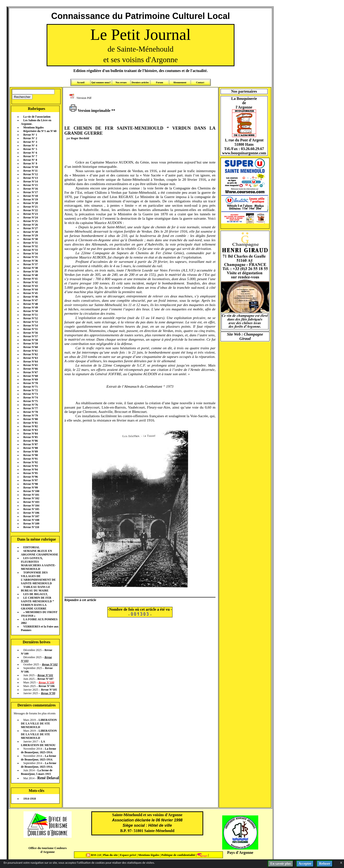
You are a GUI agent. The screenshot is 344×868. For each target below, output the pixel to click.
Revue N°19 (31, 199)
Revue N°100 (31, 491)
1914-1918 (30, 799)
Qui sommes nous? (101, 82)
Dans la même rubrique (36, 539)
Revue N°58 (31, 340)
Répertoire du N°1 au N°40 (40, 131)
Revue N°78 (31, 412)
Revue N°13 (31, 178)
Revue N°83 (31, 430)
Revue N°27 (31, 228)
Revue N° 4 (30, 145)
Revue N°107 (31, 516)
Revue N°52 (31, 318)
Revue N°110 (31, 527)
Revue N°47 (31, 300)
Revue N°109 (31, 524)
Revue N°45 (31, 293)
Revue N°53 (31, 322)
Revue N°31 (31, 243)
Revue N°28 (31, 232)
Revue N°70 (31, 383)
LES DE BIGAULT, (36, 594)
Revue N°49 (31, 307)
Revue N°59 (31, 344)
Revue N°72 (31, 390)
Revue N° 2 (30, 138)
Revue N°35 (31, 257)
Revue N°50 (31, 311)
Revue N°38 (31, 268)
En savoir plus (280, 864)
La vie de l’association (37, 117)
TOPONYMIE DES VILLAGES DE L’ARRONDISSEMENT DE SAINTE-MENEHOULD (38, 578)
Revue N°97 (31, 480)
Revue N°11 (31, 171)
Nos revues (121, 82)
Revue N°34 (31, 253)
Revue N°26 (31, 225)
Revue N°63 (31, 358)
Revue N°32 (31, 246)
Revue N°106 (31, 513)
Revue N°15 (31, 185)
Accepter (305, 864)
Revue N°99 (31, 488)
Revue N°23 (31, 214)
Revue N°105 (31, 509)
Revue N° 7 (30, 156)
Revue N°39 (31, 271)
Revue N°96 (31, 477)
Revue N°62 (31, 354)
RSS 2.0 (94, 855)
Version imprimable (90, 111)
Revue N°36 (31, 261)
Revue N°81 (31, 423)
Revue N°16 (31, 189)
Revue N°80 (31, 419)
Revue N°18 (31, 196)
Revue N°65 (31, 365)
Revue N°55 (31, 329)
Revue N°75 (31, 401)
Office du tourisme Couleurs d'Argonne (47, 850)
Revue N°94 (31, 470)
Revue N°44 (31, 289)
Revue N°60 (31, 347)
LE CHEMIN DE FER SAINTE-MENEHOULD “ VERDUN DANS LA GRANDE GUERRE (37, 603)
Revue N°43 (31, 286)
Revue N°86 (31, 441)
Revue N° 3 (30, 142)
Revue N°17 (31, 192)
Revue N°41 (31, 279)
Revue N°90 (31, 455)
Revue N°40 (31, 275)
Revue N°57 (31, 336)
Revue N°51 (31, 315)
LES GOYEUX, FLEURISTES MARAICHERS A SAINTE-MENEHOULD (38, 564)
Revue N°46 (31, 297)
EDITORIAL (31, 547)
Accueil (81, 82)
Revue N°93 (31, 466)
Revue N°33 (31, 250)
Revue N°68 (31, 376)
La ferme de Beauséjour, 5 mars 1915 (37, 772)
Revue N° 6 (30, 153)
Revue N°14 (31, 181)
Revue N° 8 (30, 160)
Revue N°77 (31, 408)
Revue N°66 (31, 369)
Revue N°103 (31, 502)
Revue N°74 (31, 398)
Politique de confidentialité (178, 855)
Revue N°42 (31, 282)
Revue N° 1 (30, 135)
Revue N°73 (31, 394)
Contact (200, 82)
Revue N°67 (31, 372)
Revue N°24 (31, 217)
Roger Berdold (80, 138)
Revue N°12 (31, 174)
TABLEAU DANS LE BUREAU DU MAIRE (36, 589)
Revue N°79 (31, 416)
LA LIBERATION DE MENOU (38, 743)
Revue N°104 (31, 506)
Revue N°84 (31, 434)
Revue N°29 (31, 235)
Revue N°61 (31, 351)
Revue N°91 (31, 459)
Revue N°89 (31, 452)
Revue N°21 (31, 207)
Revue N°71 (31, 387)
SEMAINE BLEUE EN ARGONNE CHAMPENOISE (40, 553)
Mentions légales (34, 127)
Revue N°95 (31, 473)
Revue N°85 (31, 437)
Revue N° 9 (30, 163)
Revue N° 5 (30, 149)
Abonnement (180, 82)
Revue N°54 (31, 325)
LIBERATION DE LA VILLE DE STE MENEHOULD (39, 723)
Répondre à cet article (80, 600)
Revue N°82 (31, 426)
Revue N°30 (31, 239)
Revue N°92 (31, 462)
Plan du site (111, 855)
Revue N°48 (31, 304)
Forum (159, 82)
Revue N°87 (31, 444)
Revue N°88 (31, 448)
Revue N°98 (31, 484)
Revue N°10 (31, 167)
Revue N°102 (31, 498)
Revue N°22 (31, 210)
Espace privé (128, 855)
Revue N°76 (31, 405)
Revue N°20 (31, 203)
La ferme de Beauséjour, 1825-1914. (39, 750)
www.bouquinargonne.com (244, 153)
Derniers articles (140, 82)
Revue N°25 (31, 221)
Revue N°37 (31, 264)
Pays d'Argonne (240, 853)
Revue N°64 (31, 362)
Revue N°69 (31, 380)
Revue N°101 (31, 495)
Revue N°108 (31, 520)
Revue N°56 (31, 333)
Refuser (325, 864)
